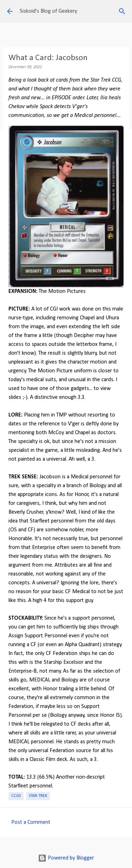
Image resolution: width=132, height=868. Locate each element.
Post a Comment (31, 822)
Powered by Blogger (66, 858)
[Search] (122, 11)
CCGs (16, 796)
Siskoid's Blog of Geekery (48, 11)
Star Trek (38, 796)
